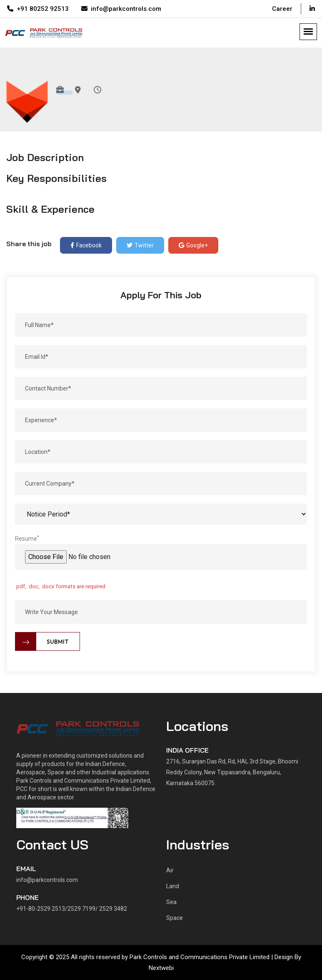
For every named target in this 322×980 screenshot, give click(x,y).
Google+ (193, 245)
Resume (27, 538)
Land (173, 886)
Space (175, 918)
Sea (171, 902)
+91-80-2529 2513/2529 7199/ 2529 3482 (72, 909)
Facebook (86, 245)
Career (282, 9)
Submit (42, 641)
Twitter (140, 245)
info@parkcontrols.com (121, 9)
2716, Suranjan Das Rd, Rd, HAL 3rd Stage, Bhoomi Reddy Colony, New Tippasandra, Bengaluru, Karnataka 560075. (232, 772)
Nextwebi (161, 968)
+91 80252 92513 (38, 9)
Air (170, 870)
